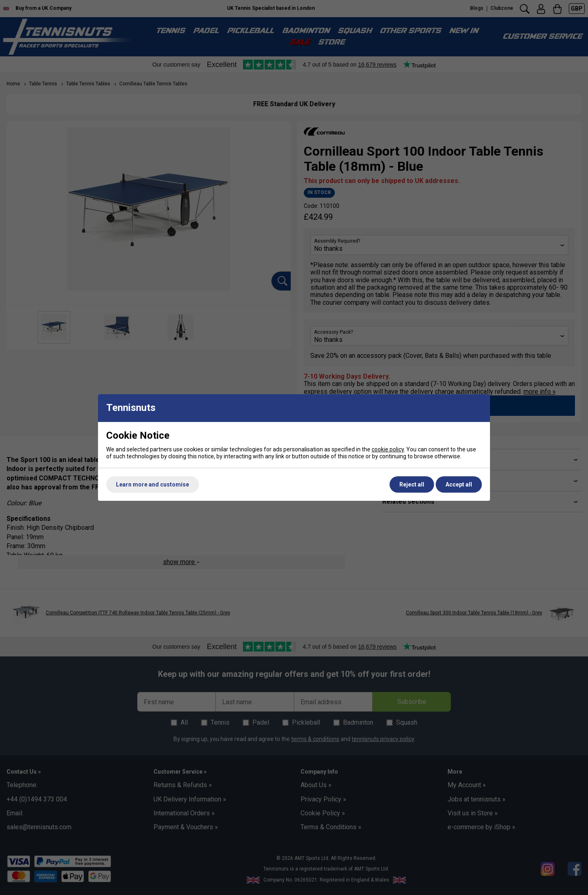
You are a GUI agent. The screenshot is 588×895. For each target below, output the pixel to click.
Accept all (459, 484)
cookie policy (388, 449)
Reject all (412, 484)
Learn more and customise (153, 484)
